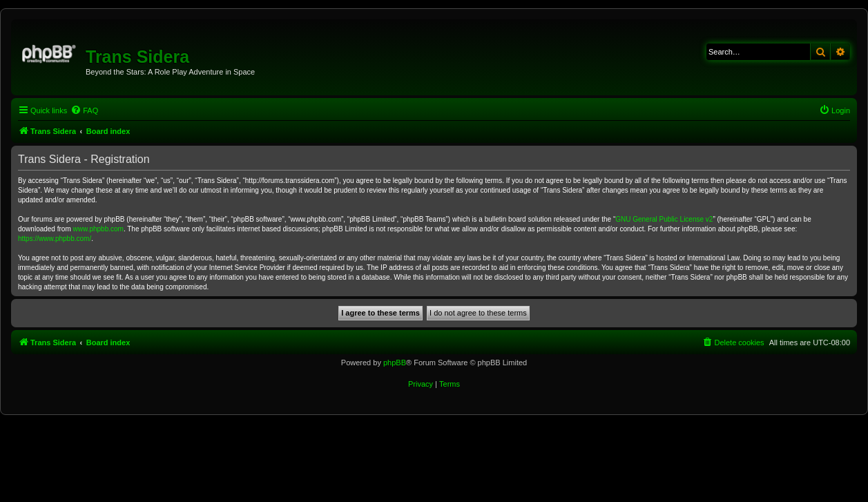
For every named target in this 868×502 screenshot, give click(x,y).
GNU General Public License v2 (664, 219)
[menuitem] (84, 110)
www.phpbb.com (98, 229)
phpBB (395, 363)
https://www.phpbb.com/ (55, 239)
